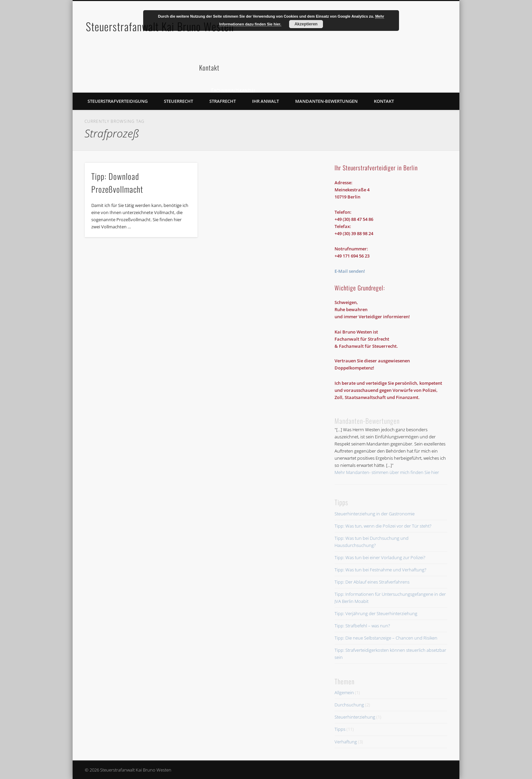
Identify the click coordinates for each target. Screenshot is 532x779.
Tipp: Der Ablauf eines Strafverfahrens (372, 582)
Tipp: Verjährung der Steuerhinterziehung (376, 613)
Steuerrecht (178, 101)
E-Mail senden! (350, 271)
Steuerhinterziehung (355, 717)
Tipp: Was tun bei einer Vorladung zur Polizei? (380, 557)
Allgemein (344, 692)
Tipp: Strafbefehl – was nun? (362, 626)
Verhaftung (346, 742)
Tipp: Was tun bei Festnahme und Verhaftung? (380, 570)
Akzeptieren (306, 24)
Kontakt (384, 101)
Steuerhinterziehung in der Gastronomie (375, 514)
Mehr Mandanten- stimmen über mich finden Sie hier (387, 472)
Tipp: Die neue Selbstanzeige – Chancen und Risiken (386, 638)
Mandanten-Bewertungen (326, 101)
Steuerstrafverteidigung (118, 101)
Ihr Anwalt (265, 101)
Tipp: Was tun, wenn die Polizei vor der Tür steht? (383, 526)
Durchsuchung (349, 705)
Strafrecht (223, 101)
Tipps (340, 729)
